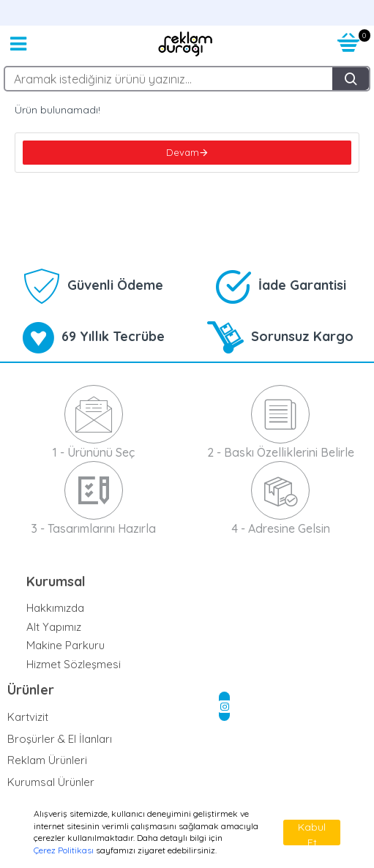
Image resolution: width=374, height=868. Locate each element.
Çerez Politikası (64, 850)
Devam (183, 152)
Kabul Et (312, 833)
